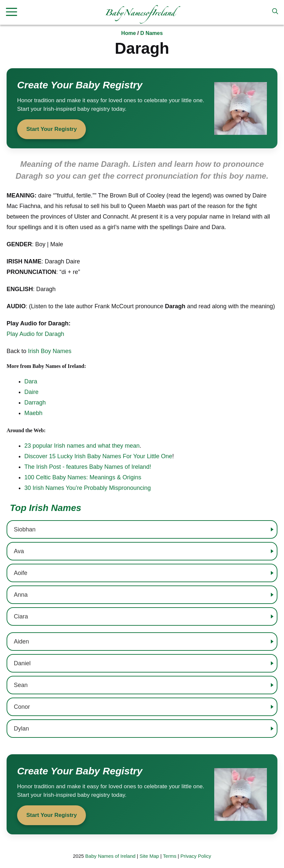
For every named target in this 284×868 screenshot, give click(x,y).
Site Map (149, 856)
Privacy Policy (196, 856)
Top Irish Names (46, 508)
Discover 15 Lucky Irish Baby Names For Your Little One (98, 456)
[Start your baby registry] (142, 108)
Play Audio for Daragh (35, 334)
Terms (170, 856)
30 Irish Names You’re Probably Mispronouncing (88, 488)
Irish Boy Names (50, 351)
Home (128, 33)
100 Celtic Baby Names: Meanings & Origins (83, 477)
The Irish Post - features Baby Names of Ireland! (88, 467)
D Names (151, 33)
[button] (275, 12)
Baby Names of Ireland (110, 856)
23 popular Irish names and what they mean (82, 446)
